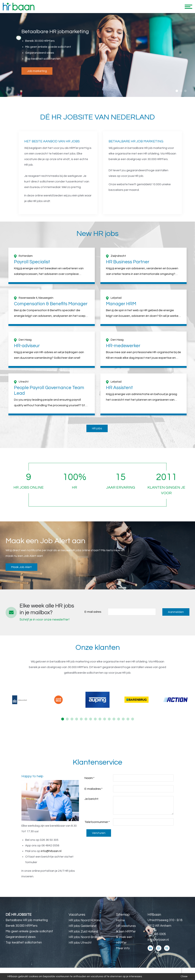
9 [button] (100, 719)
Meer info (123, 948)
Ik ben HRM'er (126, 932)
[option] (97, 55)
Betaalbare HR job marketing (27, 920)
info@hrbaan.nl (51, 851)
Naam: (89, 778)
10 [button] (105, 719)
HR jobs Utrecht (80, 943)
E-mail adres (93, 612)
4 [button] (77, 719)
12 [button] (114, 719)
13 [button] (119, 719)
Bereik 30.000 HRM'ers (22, 926)
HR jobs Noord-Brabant (86, 937)
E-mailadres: (93, 789)
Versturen (99, 833)
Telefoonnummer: (97, 822)
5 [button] (81, 719)
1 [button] (177, 91)
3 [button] (185, 91)
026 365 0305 (157, 934)
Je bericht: (92, 799)
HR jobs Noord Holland (85, 920)
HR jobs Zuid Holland (83, 932)
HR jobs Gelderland (82, 926)
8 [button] (95, 719)
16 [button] (133, 719)
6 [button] (86, 719)
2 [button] (181, 91)
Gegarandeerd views (21, 937)
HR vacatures (126, 926)
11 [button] (109, 719)
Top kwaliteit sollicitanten (24, 943)
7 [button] (91, 719)
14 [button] (123, 719)
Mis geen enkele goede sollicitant (29, 931)
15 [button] (128, 719)
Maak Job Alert (21, 567)
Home (120, 920)
